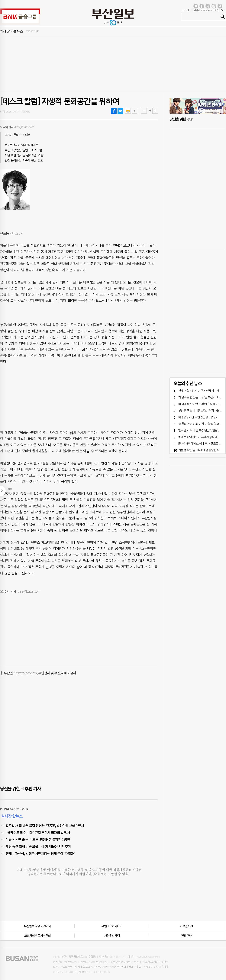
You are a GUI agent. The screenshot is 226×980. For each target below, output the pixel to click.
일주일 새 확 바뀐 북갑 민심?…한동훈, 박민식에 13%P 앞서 (45, 825)
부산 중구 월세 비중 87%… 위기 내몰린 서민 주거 (38, 846)
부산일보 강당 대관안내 (37, 926)
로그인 (185, 10)
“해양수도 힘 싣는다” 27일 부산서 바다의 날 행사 (38, 832)
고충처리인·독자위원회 (37, 936)
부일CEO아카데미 (112, 926)
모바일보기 (218, 10)
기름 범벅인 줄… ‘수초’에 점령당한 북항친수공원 (38, 839)
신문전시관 (186, 926)
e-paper (207, 10)
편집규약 (186, 936)
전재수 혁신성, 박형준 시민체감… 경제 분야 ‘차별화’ (40, 853)
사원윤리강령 (112, 936)
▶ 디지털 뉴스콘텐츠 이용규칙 (14, 809)
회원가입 (196, 10)
